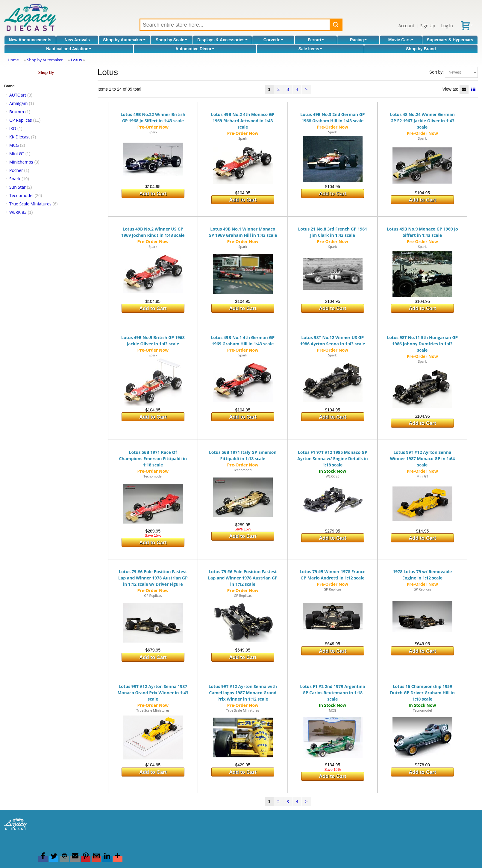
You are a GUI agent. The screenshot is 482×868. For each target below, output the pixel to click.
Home (13, 60)
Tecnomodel (21, 195)
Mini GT (17, 154)
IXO (13, 128)
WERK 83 (18, 212)
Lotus (76, 60)
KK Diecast (19, 137)
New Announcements (30, 40)
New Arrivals (77, 40)
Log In (447, 26)
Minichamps (21, 162)
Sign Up (428, 26)
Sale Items (310, 49)
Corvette (273, 40)
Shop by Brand (421, 49)
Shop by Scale (172, 40)
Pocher (16, 170)
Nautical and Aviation (69, 49)
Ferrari (316, 40)
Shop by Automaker (124, 40)
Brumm (17, 112)
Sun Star (18, 187)
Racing (359, 40)
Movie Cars (401, 40)
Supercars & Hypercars (450, 40)
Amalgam (18, 103)
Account (406, 26)
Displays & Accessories (222, 40)
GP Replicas (21, 120)
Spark (15, 179)
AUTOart (18, 95)
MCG (14, 145)
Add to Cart (153, 194)
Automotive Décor (195, 49)
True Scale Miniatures (30, 204)
